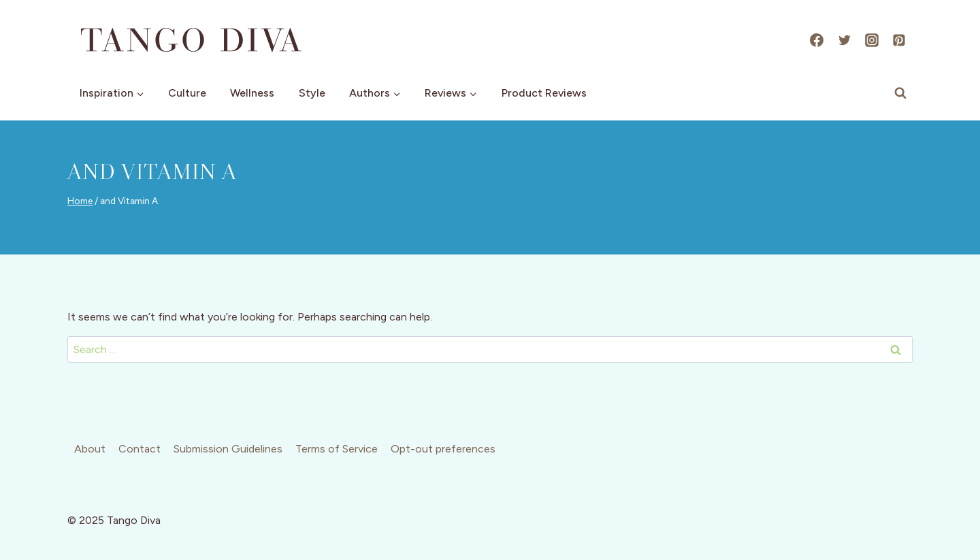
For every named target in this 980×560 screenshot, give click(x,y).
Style (312, 93)
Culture (187, 93)
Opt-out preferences (443, 449)
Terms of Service (337, 449)
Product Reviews (544, 93)
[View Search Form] (900, 93)
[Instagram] (872, 40)
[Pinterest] (899, 40)
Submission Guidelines (228, 449)
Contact (140, 449)
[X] (845, 40)
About (90, 449)
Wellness (252, 93)
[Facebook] (817, 40)
